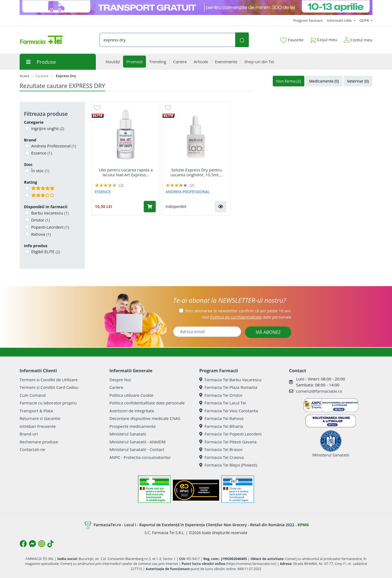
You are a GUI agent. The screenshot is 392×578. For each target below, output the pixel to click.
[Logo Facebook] (23, 544)
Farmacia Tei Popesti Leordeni (230, 434)
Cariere (116, 387)
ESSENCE (103, 192)
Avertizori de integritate (132, 411)
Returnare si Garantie (40, 418)
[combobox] (167, 40)
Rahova (41, 234)
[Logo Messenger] (32, 544)
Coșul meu (324, 39)
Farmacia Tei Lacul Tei (223, 403)
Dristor (40, 220)
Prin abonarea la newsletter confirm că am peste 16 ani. (238, 311)
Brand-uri (29, 434)
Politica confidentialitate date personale (147, 403)
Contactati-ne (32, 449)
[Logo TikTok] (50, 544)
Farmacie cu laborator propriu (48, 403)
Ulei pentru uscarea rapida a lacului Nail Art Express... (126, 172)
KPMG (303, 525)
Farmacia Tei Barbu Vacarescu (230, 380)
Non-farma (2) (289, 81)
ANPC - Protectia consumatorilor (140, 457)
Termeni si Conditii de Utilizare (49, 380)
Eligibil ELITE (45, 252)
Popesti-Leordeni (50, 227)
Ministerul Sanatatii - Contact (137, 449)
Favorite (292, 40)
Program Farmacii (308, 20)
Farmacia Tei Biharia (221, 426)
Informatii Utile (340, 20)
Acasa (24, 76)
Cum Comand (33, 395)
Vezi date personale (246, 317)
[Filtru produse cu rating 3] (27, 195)
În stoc (40, 171)
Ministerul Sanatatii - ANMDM (137, 442)
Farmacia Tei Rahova (221, 418)
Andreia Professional (53, 146)
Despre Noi (120, 380)
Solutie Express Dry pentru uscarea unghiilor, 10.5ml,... (197, 172)
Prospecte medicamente (133, 426)
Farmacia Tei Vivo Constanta (229, 411)
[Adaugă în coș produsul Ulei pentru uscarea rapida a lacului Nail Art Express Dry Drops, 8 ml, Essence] (150, 207)
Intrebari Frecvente (38, 426)
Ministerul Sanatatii (128, 434)
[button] (220, 207)
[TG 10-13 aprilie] (196, 7)
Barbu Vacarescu (50, 213)
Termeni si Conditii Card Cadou (49, 387)
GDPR (365, 20)
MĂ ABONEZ (268, 332)
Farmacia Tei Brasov (221, 449)
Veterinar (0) (358, 81)
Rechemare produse (39, 442)
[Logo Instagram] (42, 544)
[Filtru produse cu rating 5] (27, 188)
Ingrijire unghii (47, 128)
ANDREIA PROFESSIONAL (188, 192)
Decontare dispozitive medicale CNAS (145, 418)
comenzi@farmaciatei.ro (319, 391)
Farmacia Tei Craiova (222, 457)
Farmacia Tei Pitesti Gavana (228, 442)
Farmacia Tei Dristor (221, 395)
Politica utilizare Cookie (131, 395)
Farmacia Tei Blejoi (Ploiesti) (228, 465)
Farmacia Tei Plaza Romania (228, 387)
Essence (41, 153)
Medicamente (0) (324, 81)
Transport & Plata (36, 411)
